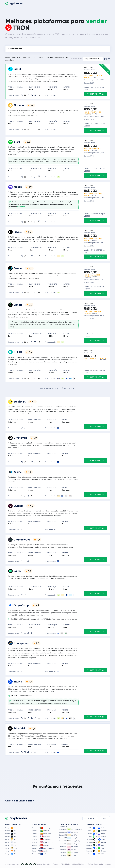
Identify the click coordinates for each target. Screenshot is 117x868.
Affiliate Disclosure (79, 864)
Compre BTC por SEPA (68, 835)
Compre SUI (10, 854)
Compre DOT (11, 845)
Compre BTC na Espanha (42, 834)
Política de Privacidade (61, 864)
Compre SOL (11, 834)
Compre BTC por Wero (68, 855)
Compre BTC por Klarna (68, 847)
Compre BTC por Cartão (69, 832)
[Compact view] (109, 59)
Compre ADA (11, 842)
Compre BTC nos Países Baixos (43, 848)
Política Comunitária (95, 864)
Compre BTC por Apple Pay (70, 841)
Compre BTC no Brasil (40, 831)
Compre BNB (11, 839)
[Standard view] (105, 59)
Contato (108, 864)
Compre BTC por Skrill (68, 850)
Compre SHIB (11, 851)
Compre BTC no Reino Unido (43, 842)
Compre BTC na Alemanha (42, 839)
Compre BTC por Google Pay (70, 844)
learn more (21, 207)
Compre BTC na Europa (41, 854)
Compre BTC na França (41, 836)
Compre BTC (11, 828)
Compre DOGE (11, 848)
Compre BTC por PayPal (69, 838)
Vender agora (96, 94)
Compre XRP (11, 837)
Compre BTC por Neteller (69, 852)
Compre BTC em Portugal (42, 828)
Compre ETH (11, 831)
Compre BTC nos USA (40, 851)
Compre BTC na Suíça (41, 845)
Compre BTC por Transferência (71, 829)
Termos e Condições (43, 864)
